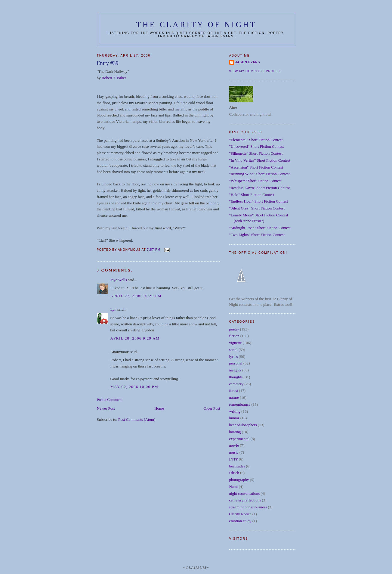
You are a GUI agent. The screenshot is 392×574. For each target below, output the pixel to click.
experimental (239, 439)
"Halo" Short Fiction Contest (252, 195)
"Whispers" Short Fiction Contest (255, 181)
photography (239, 480)
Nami (234, 487)
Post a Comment (110, 400)
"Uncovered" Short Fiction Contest (257, 146)
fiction (234, 336)
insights (235, 370)
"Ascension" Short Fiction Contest (256, 167)
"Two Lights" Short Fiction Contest (257, 235)
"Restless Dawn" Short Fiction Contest (260, 188)
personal (236, 363)
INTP (234, 459)
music (234, 452)
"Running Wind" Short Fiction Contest (259, 174)
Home (159, 408)
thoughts (236, 377)
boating (235, 432)
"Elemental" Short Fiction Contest (256, 140)
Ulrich (234, 473)
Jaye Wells (119, 280)
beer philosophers (243, 425)
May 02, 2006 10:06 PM (134, 387)
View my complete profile (255, 71)
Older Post (212, 408)
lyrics (234, 357)
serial (233, 350)
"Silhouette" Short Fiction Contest (256, 153)
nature (234, 397)
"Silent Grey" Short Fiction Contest (257, 208)
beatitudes (237, 466)
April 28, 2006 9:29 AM (135, 338)
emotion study (240, 521)
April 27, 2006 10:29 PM (136, 296)
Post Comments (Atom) (137, 419)
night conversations (244, 493)
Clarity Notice (240, 514)
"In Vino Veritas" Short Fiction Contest (260, 160)
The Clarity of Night (196, 25)
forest (234, 391)
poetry (234, 329)
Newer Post (106, 408)
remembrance (240, 404)
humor (234, 418)
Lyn (113, 309)
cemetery (236, 384)
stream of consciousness (248, 507)
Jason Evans (248, 62)
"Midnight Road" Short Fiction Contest (260, 228)
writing (235, 411)
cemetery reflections (245, 500)
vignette (236, 343)
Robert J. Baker (114, 78)
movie (234, 445)
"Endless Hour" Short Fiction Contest (259, 201)
